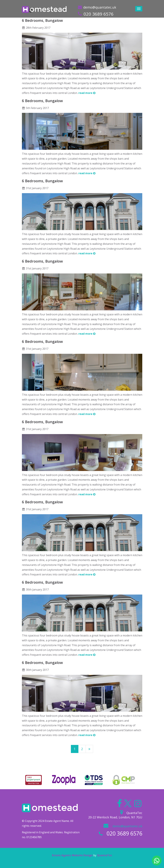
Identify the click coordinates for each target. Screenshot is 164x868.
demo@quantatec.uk (100, 7)
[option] (34, 780)
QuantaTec (104, 855)
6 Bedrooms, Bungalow (42, 20)
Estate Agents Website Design (72, 855)
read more (87, 93)
